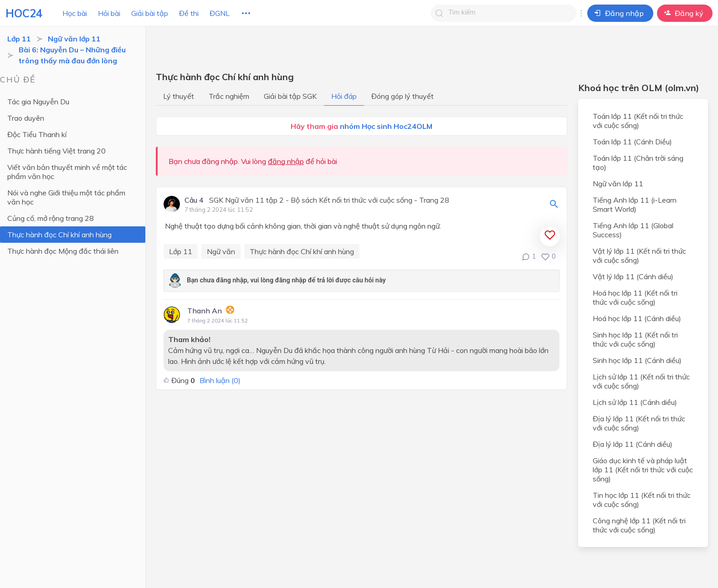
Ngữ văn (221, 251)
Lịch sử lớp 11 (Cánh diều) (635, 402)
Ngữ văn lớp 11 (74, 39)
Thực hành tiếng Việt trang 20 (56, 151)
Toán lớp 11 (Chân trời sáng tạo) (638, 163)
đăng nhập (286, 161)
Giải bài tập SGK (290, 96)
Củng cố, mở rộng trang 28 (51, 218)
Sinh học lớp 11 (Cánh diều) (637, 360)
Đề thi (189, 13)
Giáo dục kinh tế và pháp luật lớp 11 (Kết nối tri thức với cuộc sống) (643, 470)
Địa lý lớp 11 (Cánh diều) (633, 444)
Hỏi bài (109, 13)
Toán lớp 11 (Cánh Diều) (632, 142)
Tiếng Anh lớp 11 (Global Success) (633, 230)
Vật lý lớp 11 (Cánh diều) (633, 276)
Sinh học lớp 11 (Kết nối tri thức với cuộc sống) (635, 339)
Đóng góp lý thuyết (403, 96)
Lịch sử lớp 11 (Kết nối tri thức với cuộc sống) (641, 381)
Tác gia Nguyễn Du (38, 102)
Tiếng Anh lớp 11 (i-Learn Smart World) (635, 205)
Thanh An (205, 311)
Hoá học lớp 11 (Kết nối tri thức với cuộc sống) (635, 297)
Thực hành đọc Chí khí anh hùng (59, 235)
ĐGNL (220, 13)
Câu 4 (194, 200)
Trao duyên (26, 118)
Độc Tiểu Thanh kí (37, 134)
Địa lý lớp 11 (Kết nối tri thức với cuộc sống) (639, 423)
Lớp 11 (19, 39)
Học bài (75, 13)
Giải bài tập (150, 13)
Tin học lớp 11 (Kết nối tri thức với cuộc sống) (642, 500)
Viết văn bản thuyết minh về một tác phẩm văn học (67, 172)
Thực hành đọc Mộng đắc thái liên (63, 251)
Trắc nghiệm (229, 96)
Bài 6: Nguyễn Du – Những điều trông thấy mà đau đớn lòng (72, 55)
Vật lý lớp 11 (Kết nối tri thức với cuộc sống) (639, 256)
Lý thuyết (179, 96)
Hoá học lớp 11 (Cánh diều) (637, 318)
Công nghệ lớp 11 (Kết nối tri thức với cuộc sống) (639, 525)
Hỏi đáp (344, 96)
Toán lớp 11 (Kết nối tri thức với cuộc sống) (638, 121)
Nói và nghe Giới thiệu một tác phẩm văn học (66, 197)
